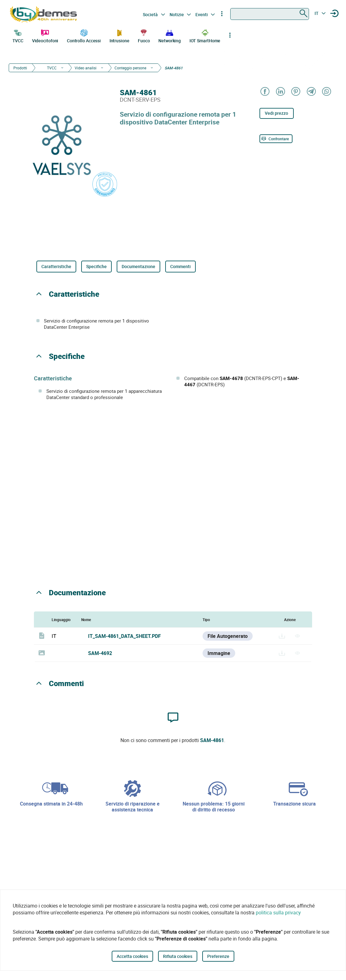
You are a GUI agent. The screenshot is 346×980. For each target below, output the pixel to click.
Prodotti (20, 68)
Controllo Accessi (84, 35)
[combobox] (270, 14)
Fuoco (144, 35)
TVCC (18, 35)
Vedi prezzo (276, 113)
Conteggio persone (130, 68)
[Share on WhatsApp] (326, 92)
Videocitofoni (45, 35)
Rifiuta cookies (178, 956)
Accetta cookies (132, 956)
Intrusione (119, 35)
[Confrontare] (276, 139)
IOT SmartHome (205, 35)
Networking (170, 35)
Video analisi (86, 68)
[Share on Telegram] (311, 92)
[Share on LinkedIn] (280, 92)
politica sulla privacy (278, 913)
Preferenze (218, 956)
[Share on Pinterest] (295, 92)
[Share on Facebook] (265, 92)
